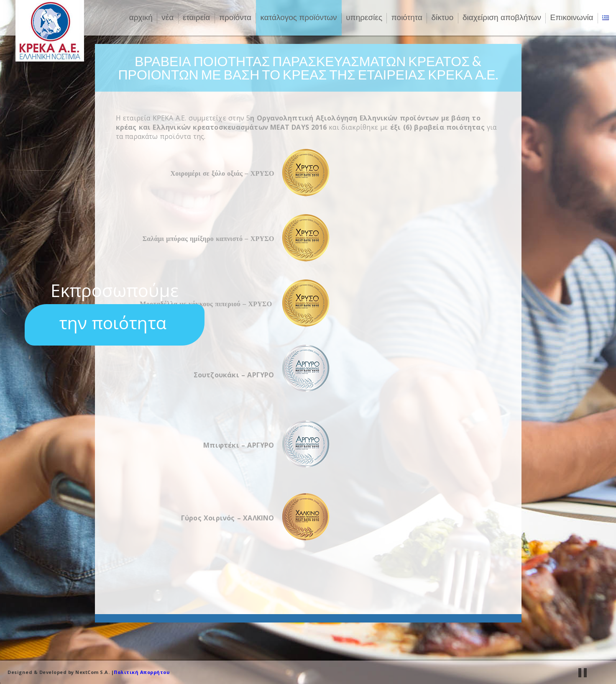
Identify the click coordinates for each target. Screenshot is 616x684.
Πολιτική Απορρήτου (142, 672)
